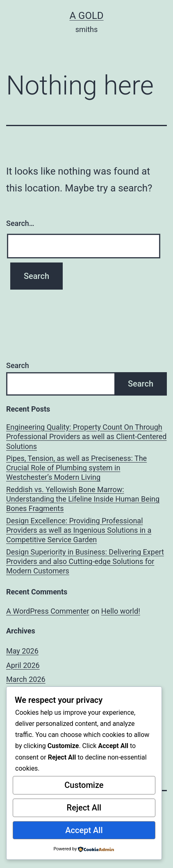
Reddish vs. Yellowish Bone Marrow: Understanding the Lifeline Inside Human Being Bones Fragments (83, 499)
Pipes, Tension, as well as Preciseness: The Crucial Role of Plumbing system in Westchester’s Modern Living (76, 468)
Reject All (84, 808)
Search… (20, 223)
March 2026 (26, 679)
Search (18, 365)
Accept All (84, 830)
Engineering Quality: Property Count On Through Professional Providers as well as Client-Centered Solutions (86, 437)
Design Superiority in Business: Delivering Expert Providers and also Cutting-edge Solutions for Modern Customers (85, 562)
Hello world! (121, 611)
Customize (84, 785)
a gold (86, 16)
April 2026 (23, 665)
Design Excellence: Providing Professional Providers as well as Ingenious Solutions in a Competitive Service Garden (79, 530)
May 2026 (22, 651)
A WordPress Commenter (48, 611)
